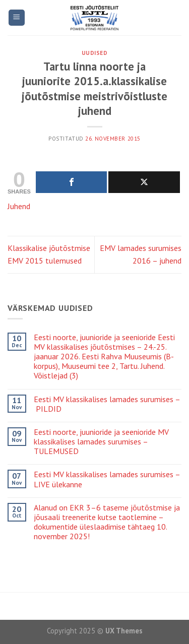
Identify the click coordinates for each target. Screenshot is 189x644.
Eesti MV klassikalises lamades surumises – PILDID (107, 404)
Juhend (19, 206)
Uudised (95, 53)
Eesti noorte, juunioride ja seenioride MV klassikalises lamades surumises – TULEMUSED (101, 442)
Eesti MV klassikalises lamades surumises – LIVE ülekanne (107, 479)
